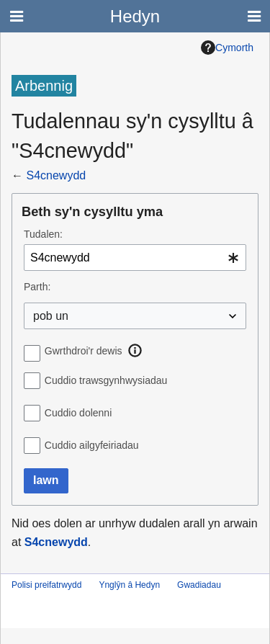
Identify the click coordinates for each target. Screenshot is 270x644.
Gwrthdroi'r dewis (84, 351)
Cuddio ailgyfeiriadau (92, 445)
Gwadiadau (199, 585)
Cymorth (227, 48)
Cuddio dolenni (78, 413)
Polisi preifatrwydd (46, 585)
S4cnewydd (56, 175)
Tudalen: (43, 234)
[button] (135, 351)
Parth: (37, 287)
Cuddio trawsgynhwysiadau (106, 380)
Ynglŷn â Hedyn (129, 585)
